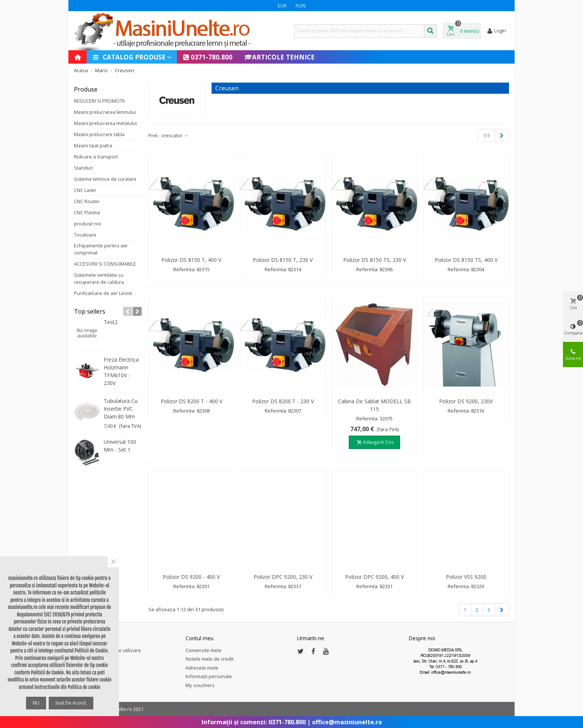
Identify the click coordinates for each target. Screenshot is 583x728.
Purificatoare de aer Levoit (103, 293)
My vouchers (200, 685)
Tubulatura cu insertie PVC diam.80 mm (121, 409)
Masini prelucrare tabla (99, 134)
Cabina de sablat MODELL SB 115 (374, 405)
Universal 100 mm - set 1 (120, 446)
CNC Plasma (87, 213)
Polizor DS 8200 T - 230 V (283, 401)
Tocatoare (85, 235)
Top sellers (90, 311)
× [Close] (113, 562)
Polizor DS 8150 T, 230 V (283, 260)
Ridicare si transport (96, 157)
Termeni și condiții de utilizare (107, 650)
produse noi (88, 224)
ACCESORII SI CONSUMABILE (105, 264)
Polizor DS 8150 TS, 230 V (375, 260)
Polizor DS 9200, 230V (466, 401)
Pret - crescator (168, 135)
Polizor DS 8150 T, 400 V (191, 260)
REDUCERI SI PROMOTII (99, 101)
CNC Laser (85, 190)
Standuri (83, 168)
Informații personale (209, 676)
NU (36, 703)
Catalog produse (129, 57)
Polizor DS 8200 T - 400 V (191, 401)
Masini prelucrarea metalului (105, 123)
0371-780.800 (208, 57)
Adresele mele (202, 668)
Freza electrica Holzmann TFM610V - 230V (121, 371)
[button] (128, 311)
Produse (86, 89)
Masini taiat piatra (93, 146)
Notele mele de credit (210, 659)
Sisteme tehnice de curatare (105, 179)
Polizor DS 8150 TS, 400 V (466, 260)
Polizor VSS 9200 (466, 577)
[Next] (502, 135)
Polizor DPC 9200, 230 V (283, 577)
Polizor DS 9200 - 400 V (191, 577)
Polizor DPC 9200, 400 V (374, 577)
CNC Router (87, 201)
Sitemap (83, 659)
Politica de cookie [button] (84, 687)
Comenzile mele (204, 650)
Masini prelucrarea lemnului (105, 112)
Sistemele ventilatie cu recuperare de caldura (99, 279)
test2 (111, 322)
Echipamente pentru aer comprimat (101, 249)
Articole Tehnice (279, 57)
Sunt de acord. (71, 703)
